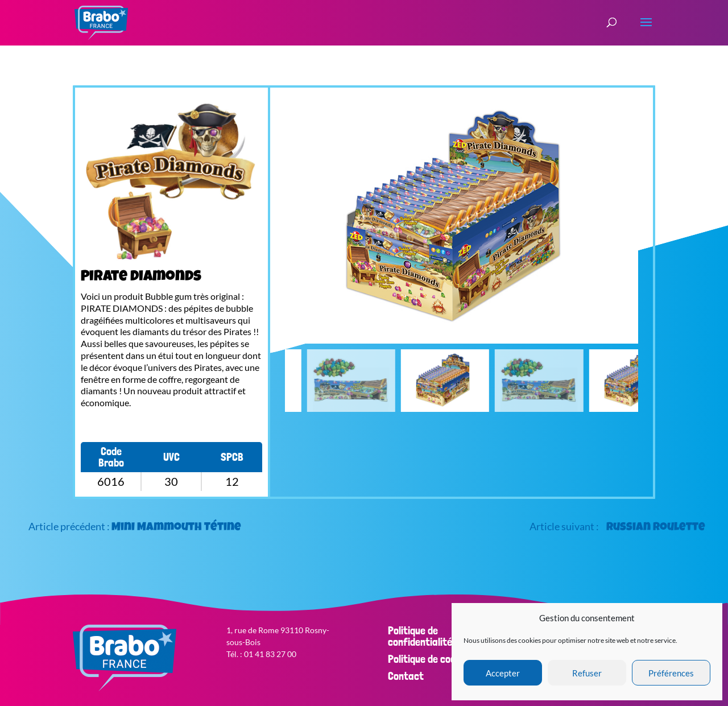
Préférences (671, 673)
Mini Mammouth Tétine (176, 528)
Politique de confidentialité (420, 636)
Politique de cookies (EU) (441, 659)
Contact (406, 676)
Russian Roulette (656, 528)
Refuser (587, 673)
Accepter (503, 673)
